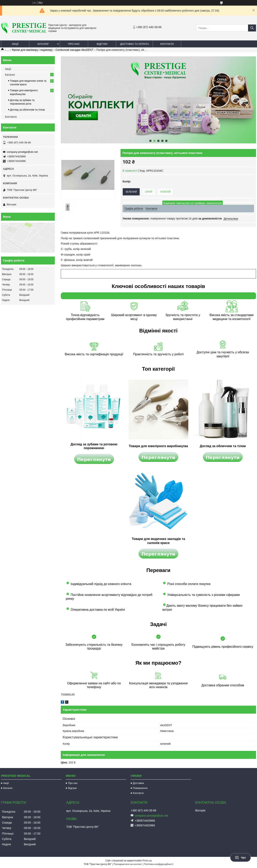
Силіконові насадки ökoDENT (75, 50)
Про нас (74, 44)
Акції (15, 44)
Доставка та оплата (134, 44)
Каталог (43, 44)
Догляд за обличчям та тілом (27, 110)
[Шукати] (252, 28)
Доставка (138, 783)
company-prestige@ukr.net (22, 152)
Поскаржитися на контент (128, 864)
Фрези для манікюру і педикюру (32, 50)
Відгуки (102, 44)
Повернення (140, 788)
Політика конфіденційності (159, 864)
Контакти (167, 44)
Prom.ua (147, 861)
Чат (240, 858)
